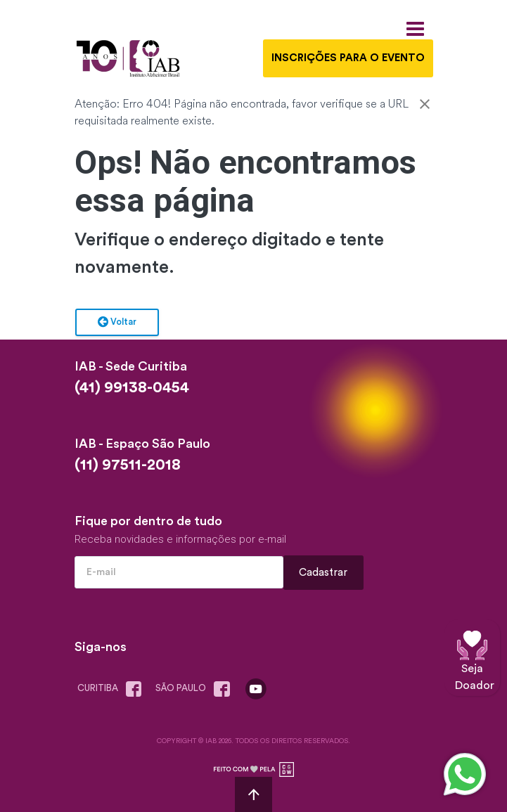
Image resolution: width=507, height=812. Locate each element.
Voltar (117, 323)
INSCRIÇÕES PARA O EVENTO (348, 58)
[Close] (425, 106)
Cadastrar (323, 573)
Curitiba (113, 689)
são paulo (195, 689)
